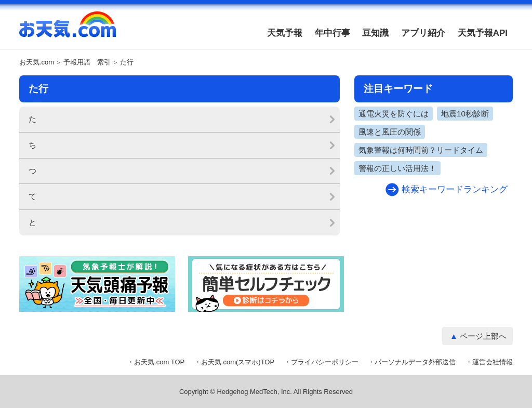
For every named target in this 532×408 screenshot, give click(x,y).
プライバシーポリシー (325, 362)
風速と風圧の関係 (390, 132)
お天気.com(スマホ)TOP (238, 362)
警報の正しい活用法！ (397, 168)
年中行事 (332, 33)
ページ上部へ (483, 336)
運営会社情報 (493, 362)
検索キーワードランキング (455, 189)
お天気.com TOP (159, 362)
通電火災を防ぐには (394, 114)
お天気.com (68, 30)
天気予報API (483, 33)
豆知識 (375, 33)
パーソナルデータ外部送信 (415, 362)
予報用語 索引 (87, 62)
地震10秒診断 (465, 114)
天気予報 (285, 33)
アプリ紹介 (423, 33)
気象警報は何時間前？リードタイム (421, 150)
